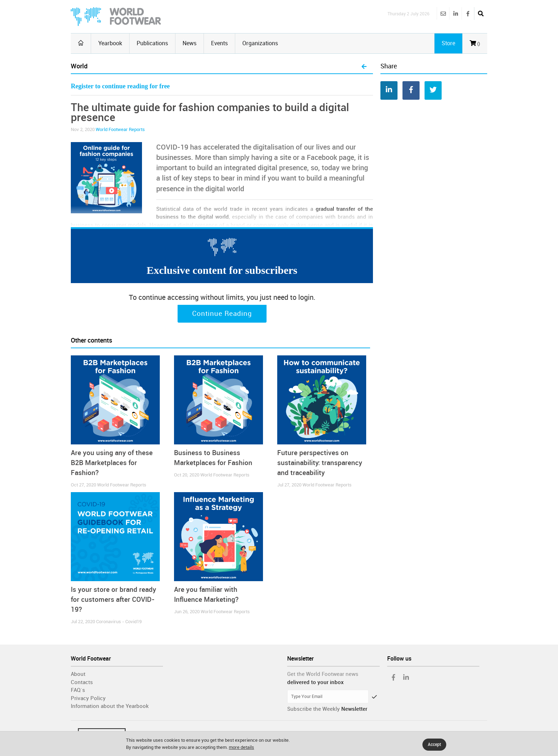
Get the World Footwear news (323, 674)
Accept (434, 745)
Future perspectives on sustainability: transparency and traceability (320, 463)
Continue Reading (222, 314)
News (189, 43)
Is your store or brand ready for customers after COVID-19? (114, 599)
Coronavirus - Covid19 (119, 622)
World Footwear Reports (120, 129)
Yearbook (110, 43)
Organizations (260, 43)
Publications (152, 43)
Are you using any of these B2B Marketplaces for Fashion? (112, 463)
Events (219, 43)
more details (241, 747)
